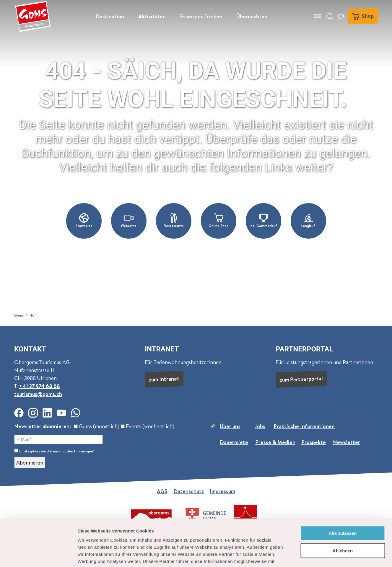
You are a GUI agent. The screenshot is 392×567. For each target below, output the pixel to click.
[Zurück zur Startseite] (33, 16)
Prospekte (314, 442)
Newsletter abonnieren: (43, 426)
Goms (19, 315)
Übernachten (252, 16)
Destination (110, 16)
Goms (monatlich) (97, 426)
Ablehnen (343, 507)
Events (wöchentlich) (148, 426)
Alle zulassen (343, 489)
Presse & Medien (275, 442)
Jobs (260, 426)
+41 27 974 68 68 (39, 386)
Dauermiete (234, 442)
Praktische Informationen (304, 426)
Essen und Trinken (201, 16)
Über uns (230, 426)
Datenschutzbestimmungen (70, 451)
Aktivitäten (152, 16)
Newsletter (347, 442)
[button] (84, 221)
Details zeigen (314, 555)
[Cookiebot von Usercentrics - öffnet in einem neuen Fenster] (38, 555)
